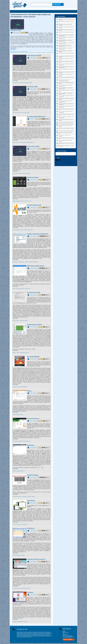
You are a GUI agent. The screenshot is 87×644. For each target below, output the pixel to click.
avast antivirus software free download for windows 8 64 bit (66, 35)
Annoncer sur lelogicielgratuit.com (68, 636)
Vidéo (18, 387)
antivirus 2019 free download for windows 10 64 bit (66, 83)
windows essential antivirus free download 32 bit (66, 91)
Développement (15, 262)
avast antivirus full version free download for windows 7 (66, 104)
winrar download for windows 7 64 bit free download (66, 146)
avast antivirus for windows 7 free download (65, 136)
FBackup (29, 391)
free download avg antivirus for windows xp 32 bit (66, 59)
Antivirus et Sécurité (13, 52)
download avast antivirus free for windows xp (66, 144)
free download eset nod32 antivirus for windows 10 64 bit (65, 102)
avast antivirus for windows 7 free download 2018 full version (65, 80)
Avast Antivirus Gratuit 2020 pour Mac (36, 117)
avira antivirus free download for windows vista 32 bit (66, 20)
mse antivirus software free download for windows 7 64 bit (66, 38)
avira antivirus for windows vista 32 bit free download (66, 72)
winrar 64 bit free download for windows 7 (66, 131)
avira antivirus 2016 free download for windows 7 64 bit (65, 49)
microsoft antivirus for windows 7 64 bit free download (66, 112)
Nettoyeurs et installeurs (20, 201)
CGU (63, 633)
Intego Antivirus (31, 501)
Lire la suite (13, 49)
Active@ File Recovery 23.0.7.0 (34, 325)
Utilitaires (14, 201)
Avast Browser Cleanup (33, 177)
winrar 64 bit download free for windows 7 (66, 122)
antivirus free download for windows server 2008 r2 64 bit (66, 65)
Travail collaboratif (25, 497)
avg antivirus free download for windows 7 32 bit (66, 62)
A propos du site (65, 635)
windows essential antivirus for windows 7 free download (66, 107)
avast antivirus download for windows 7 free (66, 133)
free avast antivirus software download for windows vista (66, 96)
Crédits (64, 632)
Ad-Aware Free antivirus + (33, 419)
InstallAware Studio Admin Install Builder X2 (38, 234)
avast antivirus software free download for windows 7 (66, 99)
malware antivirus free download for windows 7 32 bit (65, 46)
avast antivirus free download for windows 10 (66, 78)
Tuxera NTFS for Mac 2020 (33, 293)
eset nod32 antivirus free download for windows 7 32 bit (65, 86)
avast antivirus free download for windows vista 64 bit (66, 28)
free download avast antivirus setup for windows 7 (66, 126)
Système (18, 289)
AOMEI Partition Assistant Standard (36, 266)
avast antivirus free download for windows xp (66, 33)
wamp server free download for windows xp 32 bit (66, 120)
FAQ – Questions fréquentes (67, 636)
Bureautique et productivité (17, 497)
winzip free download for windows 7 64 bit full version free (66, 117)
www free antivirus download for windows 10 (66, 22)
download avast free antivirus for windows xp (66, 138)
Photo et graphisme (20, 621)
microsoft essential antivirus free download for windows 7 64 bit (66, 43)
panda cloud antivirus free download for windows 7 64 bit (66, 88)
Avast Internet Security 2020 (34, 56)
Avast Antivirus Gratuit (16, 30)
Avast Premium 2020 (32, 87)
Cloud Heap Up (31, 528)
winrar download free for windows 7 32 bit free (66, 115)
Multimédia (14, 387)
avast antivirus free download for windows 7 (66, 54)
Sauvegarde (18, 414)
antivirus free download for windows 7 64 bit (66, 70)
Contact (64, 631)
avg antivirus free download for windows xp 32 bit (66, 30)
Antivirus (18, 52)
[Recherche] (42, 4)
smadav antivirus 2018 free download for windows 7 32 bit (66, 67)
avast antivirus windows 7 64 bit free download (65, 25)
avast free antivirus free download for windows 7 (65, 141)
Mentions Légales (66, 632)
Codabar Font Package (32, 475)
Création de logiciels (21, 262)
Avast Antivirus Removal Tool (34, 205)
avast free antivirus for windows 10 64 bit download (66, 75)
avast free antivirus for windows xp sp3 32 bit (66, 110)
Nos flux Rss (65, 634)
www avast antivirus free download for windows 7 (65, 51)
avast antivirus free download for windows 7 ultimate (66, 57)
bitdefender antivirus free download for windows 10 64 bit (66, 41)
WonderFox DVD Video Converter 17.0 (36, 559)
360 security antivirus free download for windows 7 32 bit (66, 94)
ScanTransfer (30, 592)
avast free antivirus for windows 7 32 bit (66, 124)
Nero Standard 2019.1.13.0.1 (33, 357)
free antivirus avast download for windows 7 (66, 129)
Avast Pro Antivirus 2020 (33, 146)
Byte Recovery (31, 445)
